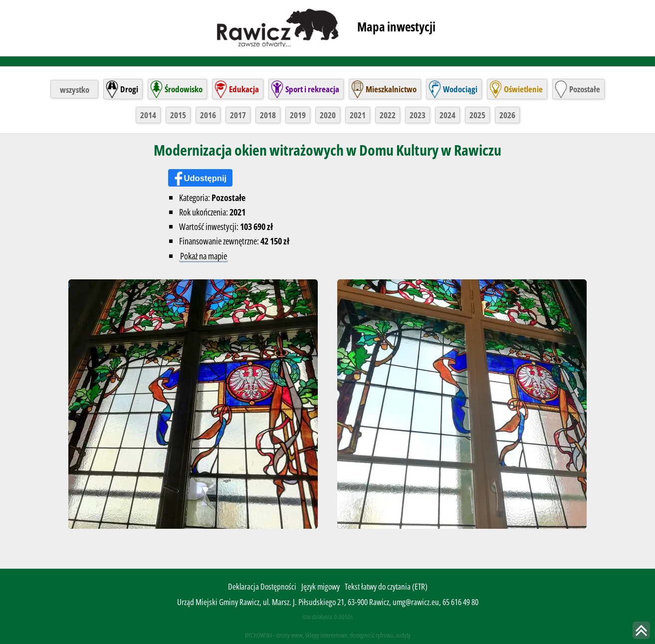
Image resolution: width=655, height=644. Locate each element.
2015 (178, 114)
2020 (328, 114)
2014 (148, 114)
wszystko (75, 88)
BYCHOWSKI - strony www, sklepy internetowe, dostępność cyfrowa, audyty (328, 634)
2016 (208, 114)
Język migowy (321, 585)
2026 (507, 114)
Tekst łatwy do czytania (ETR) (386, 585)
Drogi (129, 88)
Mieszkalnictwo (391, 88)
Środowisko (184, 88)
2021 (358, 114)
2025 (477, 114)
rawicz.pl (279, 26)
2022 (388, 114)
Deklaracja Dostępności (262, 585)
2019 (298, 114)
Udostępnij (206, 177)
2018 (268, 114)
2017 (238, 114)
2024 (447, 114)
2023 (418, 114)
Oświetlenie (523, 88)
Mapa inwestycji (396, 26)
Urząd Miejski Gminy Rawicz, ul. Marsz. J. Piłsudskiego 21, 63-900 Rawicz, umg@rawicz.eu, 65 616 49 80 (328, 601)
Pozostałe (585, 88)
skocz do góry (641, 630)
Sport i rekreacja (312, 88)
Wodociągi (460, 88)
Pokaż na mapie (204, 255)
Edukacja (244, 88)
